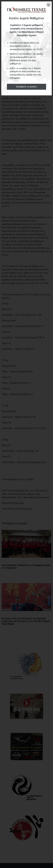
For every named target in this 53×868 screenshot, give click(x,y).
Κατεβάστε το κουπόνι (26, 87)
